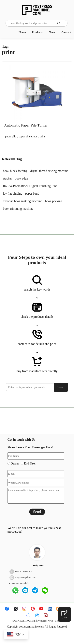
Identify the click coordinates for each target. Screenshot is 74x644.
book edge (21, 178)
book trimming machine (18, 209)
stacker (7, 178)
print (42, 137)
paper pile (11, 137)
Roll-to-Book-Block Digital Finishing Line (30, 186)
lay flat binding (13, 194)
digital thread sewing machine (49, 171)
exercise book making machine (23, 201)
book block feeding (15, 171)
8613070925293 (24, 572)
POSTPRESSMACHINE (24, 621)
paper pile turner (28, 137)
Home (22, 32)
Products (37, 32)
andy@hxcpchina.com (26, 577)
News (52, 32)
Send (37, 512)
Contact (66, 32)
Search (61, 387)
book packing (54, 201)
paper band (32, 194)
